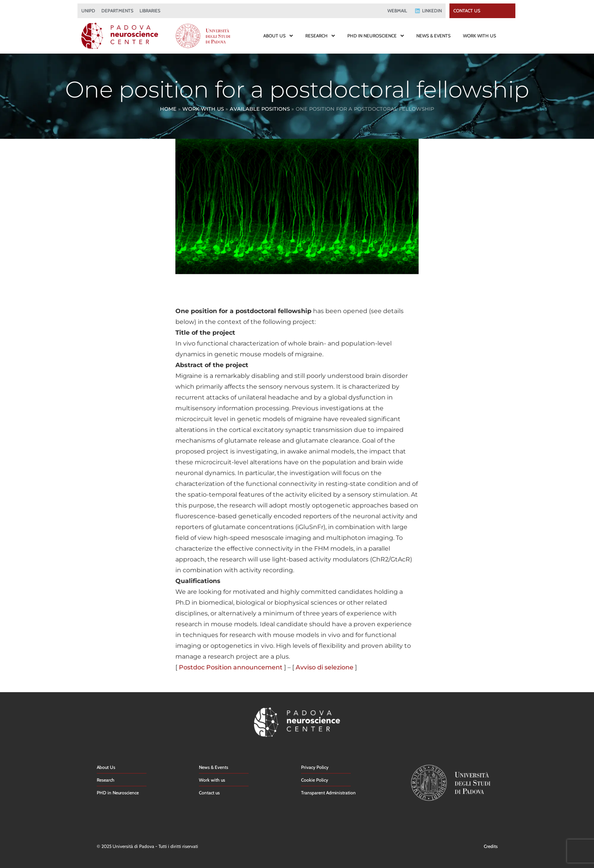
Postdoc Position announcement (231, 667)
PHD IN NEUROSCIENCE (376, 36)
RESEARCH (320, 36)
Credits (491, 846)
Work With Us (203, 109)
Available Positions (260, 109)
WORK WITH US (480, 36)
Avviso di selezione (325, 667)
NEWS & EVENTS (433, 36)
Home (168, 109)
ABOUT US (278, 36)
